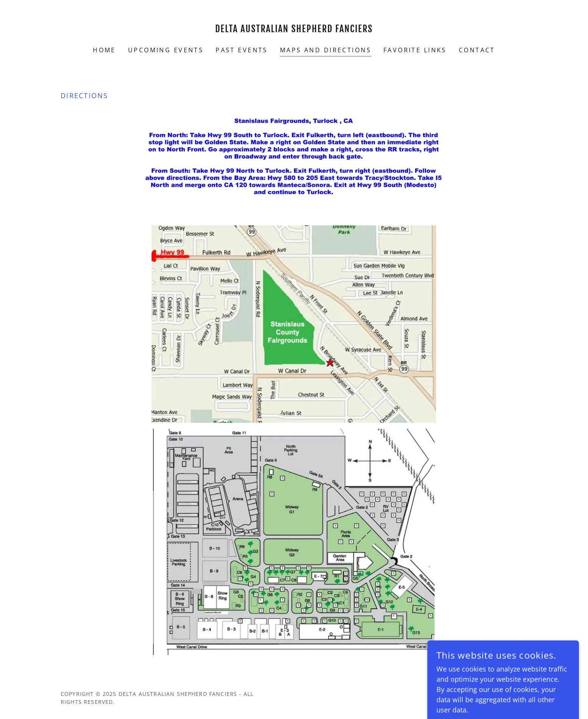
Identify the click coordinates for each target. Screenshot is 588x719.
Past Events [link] (242, 50)
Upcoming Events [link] (166, 50)
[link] (294, 30)
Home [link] (104, 50)
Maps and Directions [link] (326, 50)
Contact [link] (477, 50)
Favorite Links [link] (415, 50)
